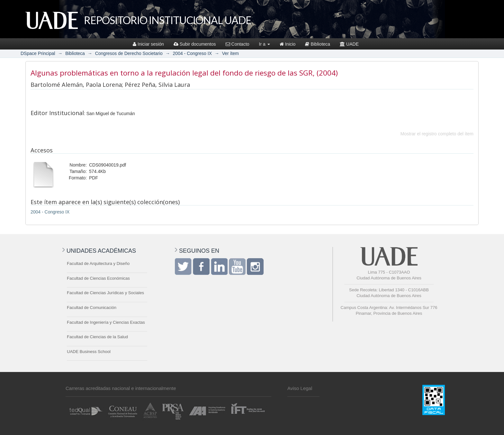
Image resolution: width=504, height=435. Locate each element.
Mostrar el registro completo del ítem (437, 134)
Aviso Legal (300, 388)
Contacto (238, 44)
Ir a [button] (265, 44)
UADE (349, 44)
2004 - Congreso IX (192, 53)
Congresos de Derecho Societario (129, 53)
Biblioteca (318, 44)
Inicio (288, 44)
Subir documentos (195, 44)
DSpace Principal (38, 53)
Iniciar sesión (148, 44)
